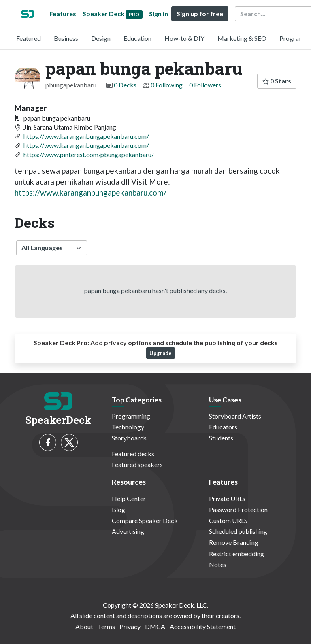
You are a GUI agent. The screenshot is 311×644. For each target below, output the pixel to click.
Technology (128, 427)
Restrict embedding (236, 554)
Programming (131, 416)
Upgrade (161, 353)
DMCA (155, 626)
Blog (118, 509)
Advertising (128, 531)
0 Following (167, 85)
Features (63, 14)
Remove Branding (234, 542)
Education (137, 38)
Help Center (129, 498)
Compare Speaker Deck (145, 520)
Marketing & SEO (242, 38)
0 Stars (277, 81)
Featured (29, 38)
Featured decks (133, 454)
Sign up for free (200, 14)
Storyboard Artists (235, 416)
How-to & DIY (184, 38)
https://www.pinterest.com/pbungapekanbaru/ (89, 154)
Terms (106, 626)
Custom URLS (228, 520)
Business (66, 38)
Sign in (159, 14)
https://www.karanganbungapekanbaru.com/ (86, 136)
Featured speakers (137, 464)
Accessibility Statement (203, 626)
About (84, 626)
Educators (223, 427)
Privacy (130, 626)
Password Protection (238, 509)
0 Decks (125, 85)
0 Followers (205, 85)
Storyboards (129, 438)
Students (221, 438)
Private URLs (227, 498)
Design (101, 38)
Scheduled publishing (238, 531)
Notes (218, 564)
